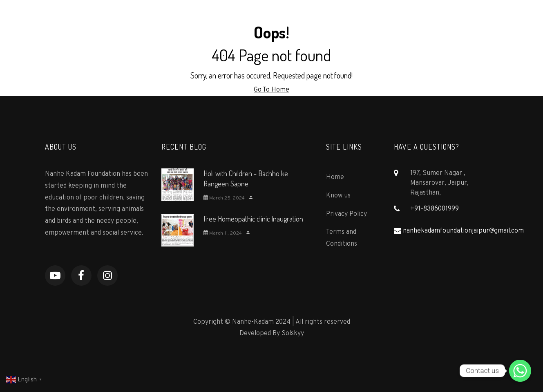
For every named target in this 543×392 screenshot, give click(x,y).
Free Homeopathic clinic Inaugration (253, 219)
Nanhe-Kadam (82, 19)
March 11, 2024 (223, 233)
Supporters (351, 19)
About (230, 19)
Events (432, 19)
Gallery (395, 19)
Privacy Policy (346, 214)
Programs (270, 19)
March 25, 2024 (224, 198)
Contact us (474, 19)
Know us (338, 196)
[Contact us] (520, 371)
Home (196, 19)
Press (309, 19)
